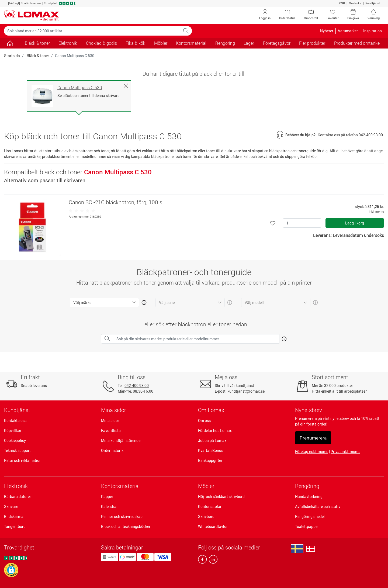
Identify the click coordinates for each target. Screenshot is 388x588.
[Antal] (302, 223)
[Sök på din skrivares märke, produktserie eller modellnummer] (196, 339)
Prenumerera (313, 438)
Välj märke (82, 302)
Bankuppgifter (210, 460)
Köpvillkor (13, 430)
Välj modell (254, 302)
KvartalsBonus (211, 450)
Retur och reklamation (23, 460)
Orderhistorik (112, 450)
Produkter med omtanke (357, 43)
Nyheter (327, 31)
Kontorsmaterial (120, 486)
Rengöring (307, 486)
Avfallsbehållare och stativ (318, 506)
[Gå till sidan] (10, 43)
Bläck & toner (37, 43)
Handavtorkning (309, 497)
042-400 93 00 (137, 385)
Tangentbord (15, 526)
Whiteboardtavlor (213, 526)
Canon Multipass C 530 (80, 88)
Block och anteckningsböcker (126, 526)
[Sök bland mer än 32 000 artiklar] (92, 31)
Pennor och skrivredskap (122, 516)
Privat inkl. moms (345, 452)
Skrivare (11, 506)
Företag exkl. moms (312, 452)
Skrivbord (206, 516)
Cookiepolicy (15, 440)
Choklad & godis (101, 43)
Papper (107, 497)
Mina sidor (110, 421)
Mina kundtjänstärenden (122, 440)
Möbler (206, 486)
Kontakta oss (15, 421)
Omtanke (355, 3)
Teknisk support (17, 450)
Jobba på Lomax (212, 440)
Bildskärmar (14, 516)
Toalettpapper (307, 526)
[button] (11, 570)
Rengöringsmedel (310, 516)
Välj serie (167, 302)
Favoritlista (111, 430)
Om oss (204, 421)
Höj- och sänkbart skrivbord (221, 497)
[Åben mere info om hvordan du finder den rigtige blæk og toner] (283, 338)
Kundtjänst (373, 3)
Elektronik (16, 486)
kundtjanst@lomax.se (246, 391)
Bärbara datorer (18, 497)
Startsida (12, 56)
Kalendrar (109, 506)
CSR (342, 3)
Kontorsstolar (210, 506)
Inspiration (373, 31)
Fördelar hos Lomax (215, 430)
